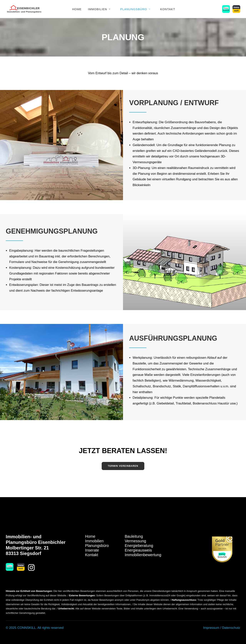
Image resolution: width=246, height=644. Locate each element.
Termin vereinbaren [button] (123, 466)
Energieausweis (138, 550)
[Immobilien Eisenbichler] (24, 9)
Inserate (92, 550)
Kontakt (168, 9)
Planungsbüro (135, 9)
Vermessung (135, 541)
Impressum (211, 628)
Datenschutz (231, 628)
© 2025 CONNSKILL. (21, 628)
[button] (227, 9)
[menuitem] (77, 9)
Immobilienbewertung (143, 555)
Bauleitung (134, 536)
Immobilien (99, 9)
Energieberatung (139, 546)
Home (77, 9)
